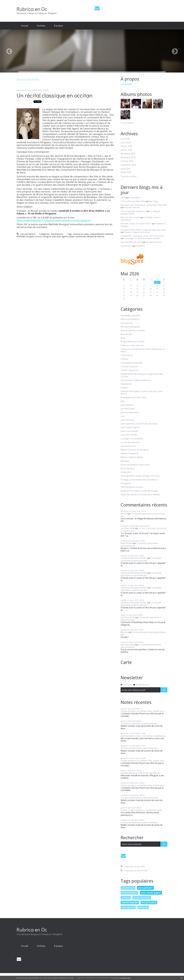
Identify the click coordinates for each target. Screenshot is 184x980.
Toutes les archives (129, 177)
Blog (123, 338)
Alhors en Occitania (130, 319)
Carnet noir (126, 246)
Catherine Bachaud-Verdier (134, 558)
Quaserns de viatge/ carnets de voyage (139, 491)
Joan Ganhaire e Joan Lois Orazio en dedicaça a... (144, 736)
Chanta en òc (127, 355)
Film (123, 401)
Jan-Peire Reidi (128, 409)
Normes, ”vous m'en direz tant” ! (136, 224)
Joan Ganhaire (127, 420)
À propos (58, 26)
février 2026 (126, 146)
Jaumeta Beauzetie (130, 412)
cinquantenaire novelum (102, 234)
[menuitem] (25, 26)
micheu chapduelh (142, 898)
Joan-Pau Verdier (129, 435)
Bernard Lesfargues (130, 327)
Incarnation (135, 198)
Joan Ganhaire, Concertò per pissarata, (139, 424)
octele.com (126, 472)
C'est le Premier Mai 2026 (133, 201)
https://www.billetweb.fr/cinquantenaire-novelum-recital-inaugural (54, 220)
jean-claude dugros (151, 893)
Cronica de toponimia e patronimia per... (142, 515)
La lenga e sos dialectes (132, 439)
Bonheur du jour (154, 242)
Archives (41, 26)
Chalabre (140, 246)
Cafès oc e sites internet (132, 345)
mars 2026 (126, 143)
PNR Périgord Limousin (132, 487)
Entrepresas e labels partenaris (136, 380)
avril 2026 (125, 139)
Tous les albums (127, 123)
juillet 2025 (126, 172)
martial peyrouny (129, 893)
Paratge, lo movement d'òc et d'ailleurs (139, 480)
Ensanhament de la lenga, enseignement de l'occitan (142, 375)
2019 (123, 198)
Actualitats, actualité (130, 316)
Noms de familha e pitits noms (135, 465)
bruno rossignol (43, 236)
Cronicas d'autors (129, 367)
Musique (125, 461)
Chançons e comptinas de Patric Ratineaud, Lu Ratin (143, 350)
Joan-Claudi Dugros (130, 427)
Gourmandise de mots (131, 242)
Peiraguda (126, 483)
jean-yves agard (60, 236)
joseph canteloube (77, 236)
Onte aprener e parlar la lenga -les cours (140, 476)
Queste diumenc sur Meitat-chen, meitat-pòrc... (143, 711)
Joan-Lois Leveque (129, 431)
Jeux (123, 416)
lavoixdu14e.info (132, 207)
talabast (126, 898)
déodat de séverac (96, 236)
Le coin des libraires (130, 442)
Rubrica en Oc (32, 9)
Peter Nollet (126, 543)
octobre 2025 (127, 161)
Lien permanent (26, 234)
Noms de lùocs (128, 468)
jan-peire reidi (128, 888)
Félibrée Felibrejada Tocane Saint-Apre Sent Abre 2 (142, 393)
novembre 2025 (128, 157)
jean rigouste (128, 907)
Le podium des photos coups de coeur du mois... (143, 230)
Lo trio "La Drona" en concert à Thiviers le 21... (144, 530)
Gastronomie (127, 405)
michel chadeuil (149, 902)
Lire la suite (126, 84)
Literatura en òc (128, 446)
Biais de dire (126, 334)
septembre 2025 (128, 165)
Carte (126, 662)
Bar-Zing (153, 201)
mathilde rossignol (26, 236)
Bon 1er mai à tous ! (130, 217)
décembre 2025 (128, 154)
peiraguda (143, 907)
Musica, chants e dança (132, 457)
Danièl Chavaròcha (130, 370)
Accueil (25, 26)
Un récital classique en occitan (54, 95)
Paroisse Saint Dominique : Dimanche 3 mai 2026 (144, 205)
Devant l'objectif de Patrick (137, 232)
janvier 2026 (126, 150)
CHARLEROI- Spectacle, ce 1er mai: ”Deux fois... (143, 236)
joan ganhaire (145, 888)
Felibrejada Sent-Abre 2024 (134, 397)
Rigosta (124, 632)
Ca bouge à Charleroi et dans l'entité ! (142, 238)
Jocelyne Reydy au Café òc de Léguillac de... (141, 773)
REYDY (124, 514)
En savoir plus (125, 978)
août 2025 (125, 169)
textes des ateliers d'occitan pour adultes (140, 495)
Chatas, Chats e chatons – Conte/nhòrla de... (142, 810)
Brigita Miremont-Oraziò (133, 342)
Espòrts (124, 388)
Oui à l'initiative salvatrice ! (133, 211)
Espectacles (126, 384)
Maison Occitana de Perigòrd (134, 450)
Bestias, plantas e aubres (133, 330)
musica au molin (81, 234)
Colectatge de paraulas (132, 363)
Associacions (57, 234)
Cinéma (124, 359)
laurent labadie (130, 902)
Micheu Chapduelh (130, 453)
